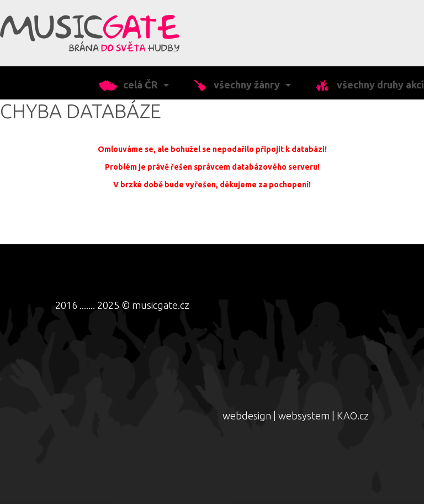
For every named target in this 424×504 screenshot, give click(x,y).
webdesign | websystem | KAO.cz (296, 416)
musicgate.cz (161, 305)
